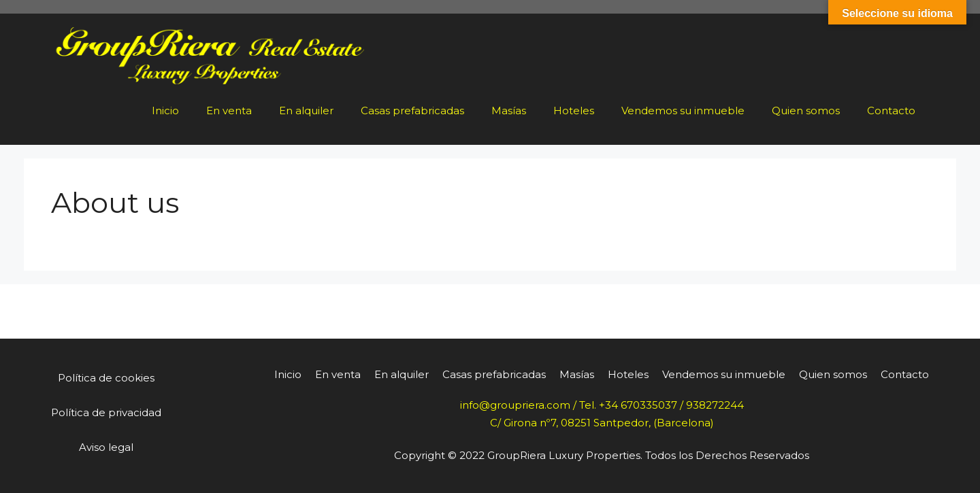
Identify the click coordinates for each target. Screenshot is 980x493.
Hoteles (574, 111)
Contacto (891, 111)
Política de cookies (106, 378)
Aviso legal (106, 447)
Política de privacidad (106, 412)
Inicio (165, 111)
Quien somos (806, 111)
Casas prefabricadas (412, 111)
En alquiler (306, 111)
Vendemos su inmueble (683, 111)
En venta (229, 111)
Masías (509, 111)
